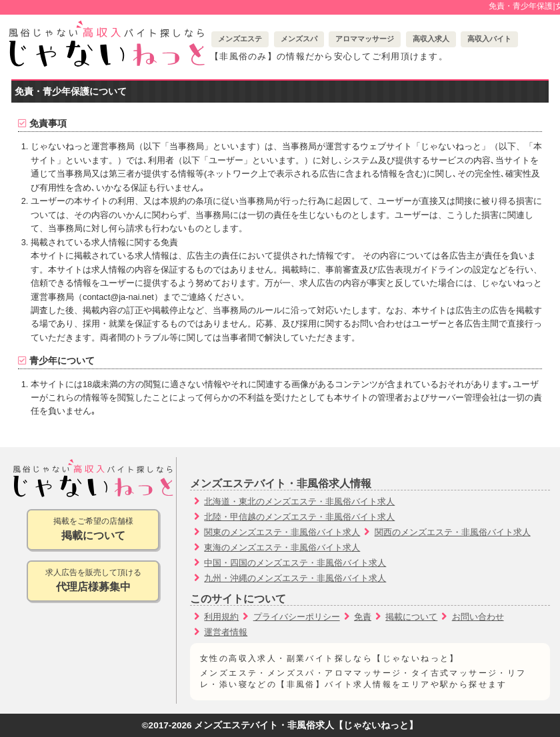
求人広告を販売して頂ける (93, 581)
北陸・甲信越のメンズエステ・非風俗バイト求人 (299, 517)
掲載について (411, 617)
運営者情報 (226, 632)
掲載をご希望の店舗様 (93, 530)
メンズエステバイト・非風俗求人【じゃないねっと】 (306, 725)
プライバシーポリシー (297, 617)
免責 (363, 617)
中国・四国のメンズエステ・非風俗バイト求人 (295, 563)
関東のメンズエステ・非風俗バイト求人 (282, 532)
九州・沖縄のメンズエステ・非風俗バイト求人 (295, 578)
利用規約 (221, 617)
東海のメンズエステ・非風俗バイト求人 (282, 547)
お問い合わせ (478, 617)
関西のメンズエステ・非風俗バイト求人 (453, 532)
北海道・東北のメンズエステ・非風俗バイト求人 (299, 501)
